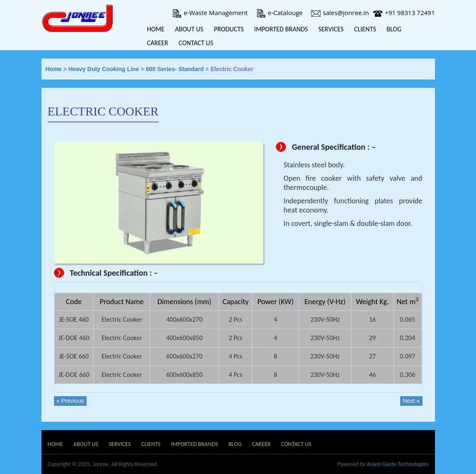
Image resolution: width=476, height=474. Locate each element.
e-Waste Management (210, 13)
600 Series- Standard (175, 69)
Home (156, 29)
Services (331, 29)
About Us (189, 29)
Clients (365, 29)
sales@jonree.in (340, 13)
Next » (411, 401)
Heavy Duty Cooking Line (104, 69)
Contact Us (196, 43)
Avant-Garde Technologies (398, 464)
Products (229, 29)
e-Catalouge (279, 13)
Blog (394, 29)
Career (158, 43)
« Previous (70, 401)
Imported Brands (281, 29)
